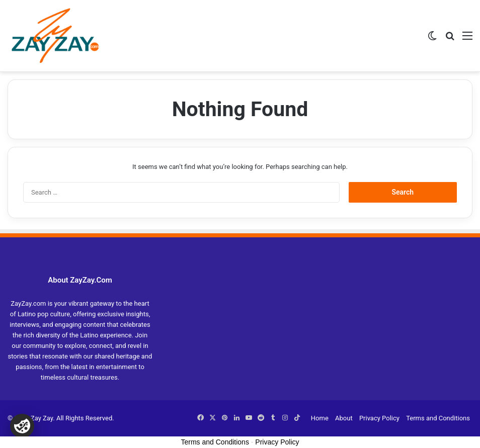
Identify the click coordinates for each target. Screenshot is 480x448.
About (344, 418)
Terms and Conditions (438, 418)
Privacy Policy (379, 418)
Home (320, 418)
